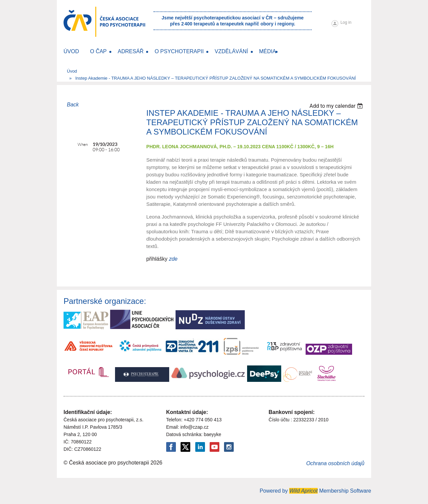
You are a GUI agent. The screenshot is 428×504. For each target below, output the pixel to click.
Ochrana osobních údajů (335, 463)
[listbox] (337, 106)
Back (73, 105)
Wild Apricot (303, 491)
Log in (346, 22)
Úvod (72, 71)
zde (173, 259)
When (83, 144)
